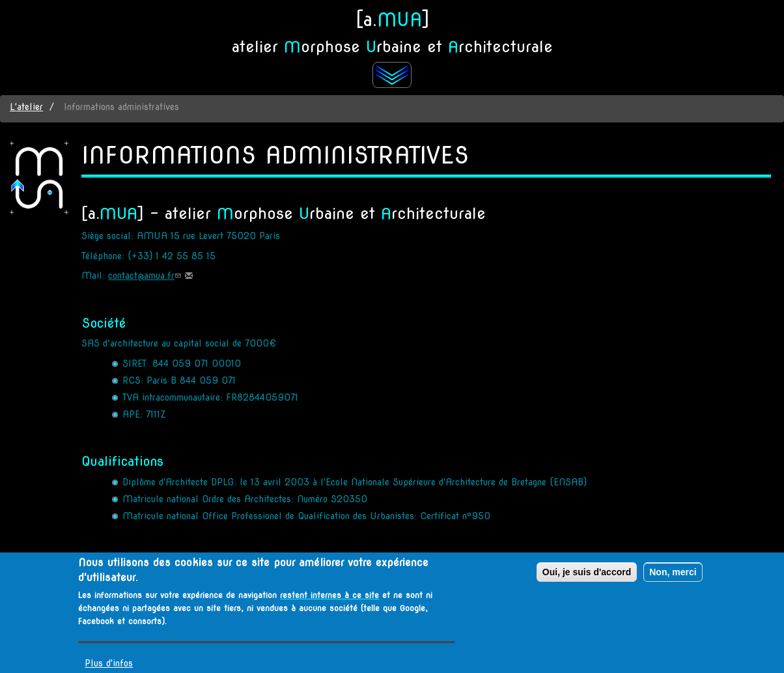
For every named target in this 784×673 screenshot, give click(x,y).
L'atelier (26, 107)
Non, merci (673, 576)
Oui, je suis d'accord (587, 576)
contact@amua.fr (146, 276)
